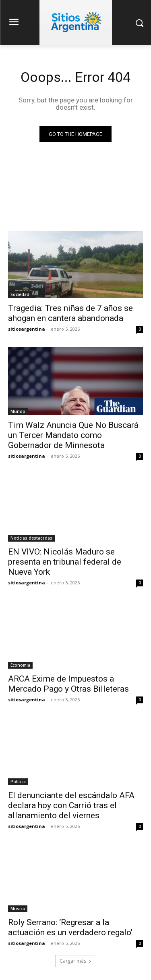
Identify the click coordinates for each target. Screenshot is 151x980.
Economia (20, 665)
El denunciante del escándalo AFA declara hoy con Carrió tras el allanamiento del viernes (71, 805)
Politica (18, 782)
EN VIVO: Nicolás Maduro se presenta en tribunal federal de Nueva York (65, 562)
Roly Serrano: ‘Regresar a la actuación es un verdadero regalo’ (70, 927)
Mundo (18, 411)
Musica (18, 909)
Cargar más (76, 961)
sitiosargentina (27, 329)
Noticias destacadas (31, 538)
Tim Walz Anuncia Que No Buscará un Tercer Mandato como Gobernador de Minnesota (73, 435)
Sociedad (20, 294)
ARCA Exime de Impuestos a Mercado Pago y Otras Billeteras (68, 684)
